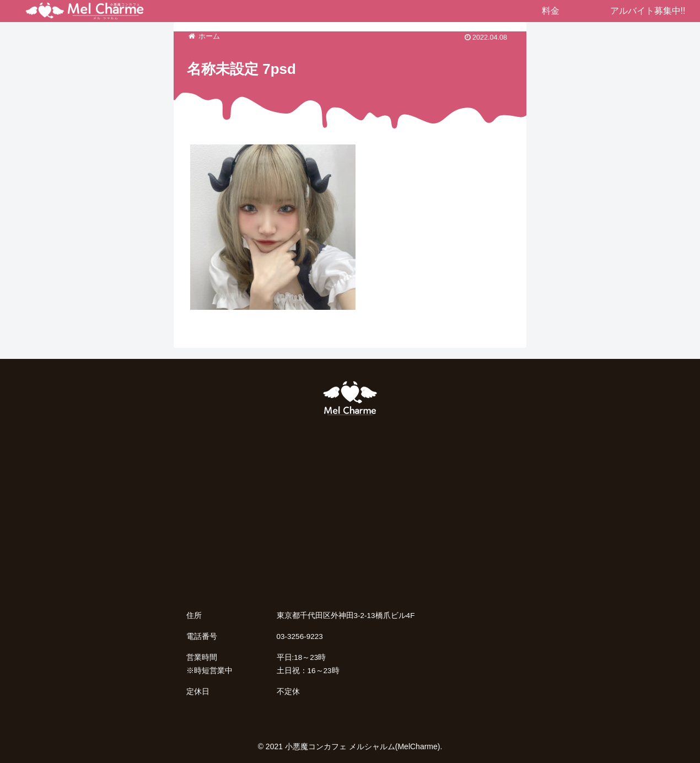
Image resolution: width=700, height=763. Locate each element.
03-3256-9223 (300, 636)
